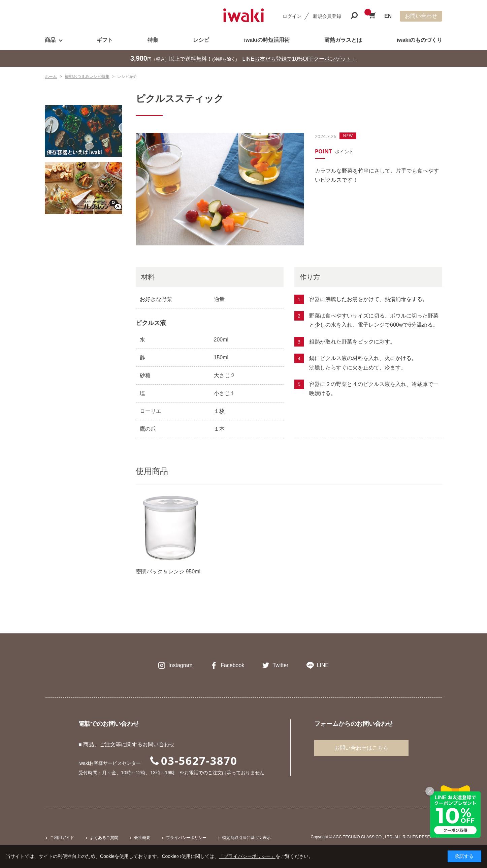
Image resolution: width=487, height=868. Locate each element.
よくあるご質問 (104, 838)
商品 (50, 40)
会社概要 (142, 838)
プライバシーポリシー (186, 838)
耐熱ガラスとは (343, 40)
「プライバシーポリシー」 (247, 856)
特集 (153, 40)
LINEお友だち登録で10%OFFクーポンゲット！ (300, 59)
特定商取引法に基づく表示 (247, 838)
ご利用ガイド (62, 838)
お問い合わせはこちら (361, 748)
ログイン (292, 16)
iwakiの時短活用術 (267, 40)
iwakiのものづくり (419, 40)
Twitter (280, 665)
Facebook (232, 665)
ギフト (105, 40)
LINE (323, 665)
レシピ (201, 40)
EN (388, 16)
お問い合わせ (421, 16)
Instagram (180, 665)
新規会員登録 (327, 16)
